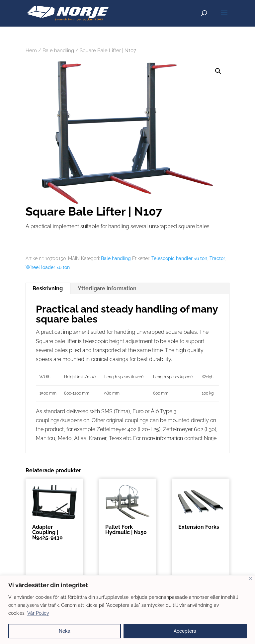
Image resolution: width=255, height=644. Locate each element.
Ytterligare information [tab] (107, 288)
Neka (65, 631)
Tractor (217, 258)
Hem (31, 50)
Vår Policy (38, 613)
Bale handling (58, 50)
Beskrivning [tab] (48, 288)
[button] (218, 71)
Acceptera (185, 631)
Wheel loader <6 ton (48, 267)
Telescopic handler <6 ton (179, 258)
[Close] (251, 578)
